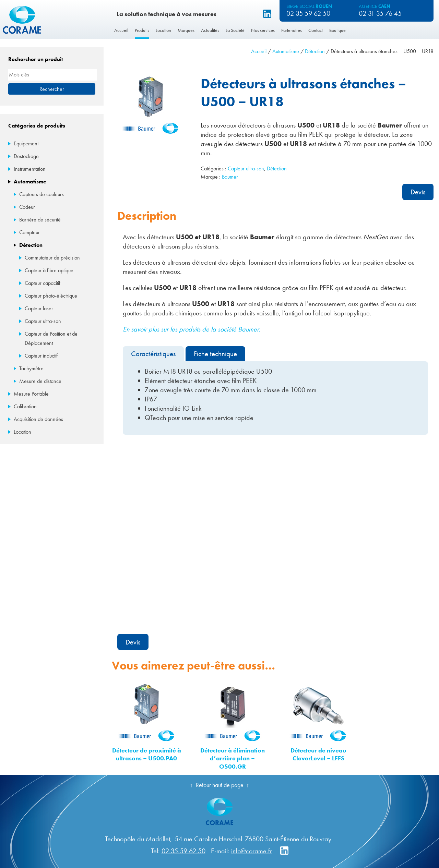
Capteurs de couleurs (41, 194)
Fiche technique (215, 354)
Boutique (337, 30)
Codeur (27, 207)
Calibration (25, 406)
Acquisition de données (38, 419)
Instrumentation (30, 169)
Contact (316, 30)
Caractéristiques (153, 354)
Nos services (263, 30)
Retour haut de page (220, 785)
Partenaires (292, 30)
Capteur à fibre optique (49, 270)
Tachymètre (31, 368)
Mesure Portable (31, 394)
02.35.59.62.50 (183, 851)
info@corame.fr (252, 851)
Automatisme (286, 51)
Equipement (26, 143)
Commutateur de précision (52, 258)
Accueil (121, 30)
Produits (142, 30)
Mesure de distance (40, 381)
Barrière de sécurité (40, 220)
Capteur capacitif (43, 283)
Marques (186, 30)
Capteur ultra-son (246, 168)
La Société (235, 30)
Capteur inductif (41, 356)
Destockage (26, 156)
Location (163, 30)
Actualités (210, 30)
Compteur (29, 232)
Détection (315, 51)
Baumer (230, 177)
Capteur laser (39, 308)
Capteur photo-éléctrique (51, 296)
